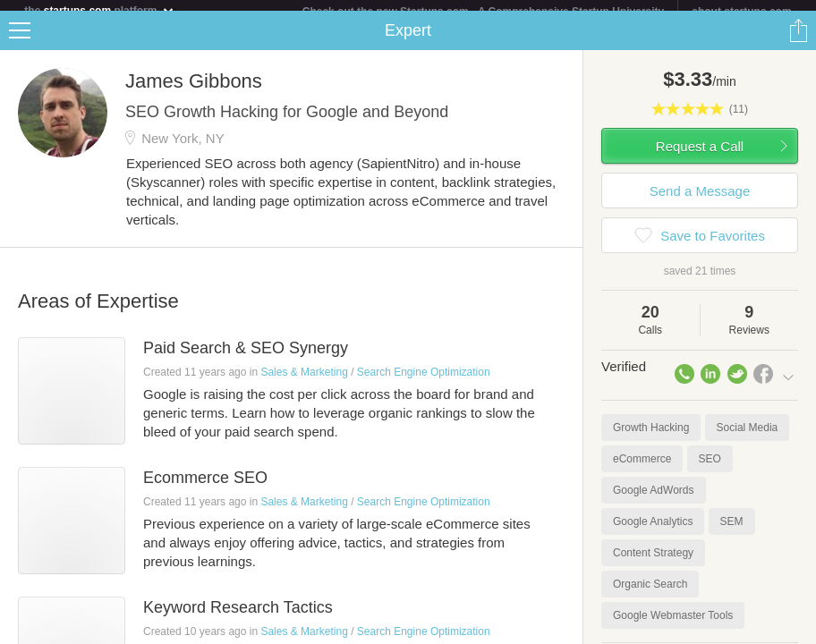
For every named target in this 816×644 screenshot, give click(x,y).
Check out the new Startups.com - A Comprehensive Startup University (484, 12)
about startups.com (741, 12)
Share (798, 41)
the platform (99, 10)
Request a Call (700, 157)
